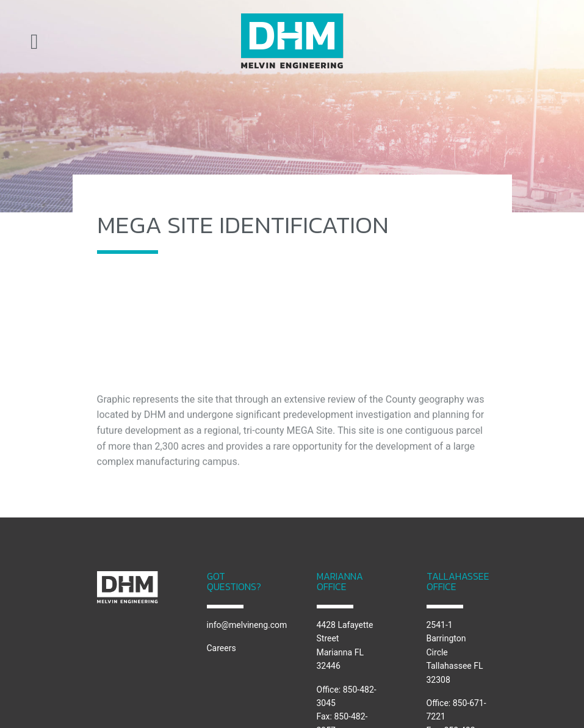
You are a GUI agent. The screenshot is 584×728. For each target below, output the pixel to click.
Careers (222, 648)
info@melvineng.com (247, 625)
